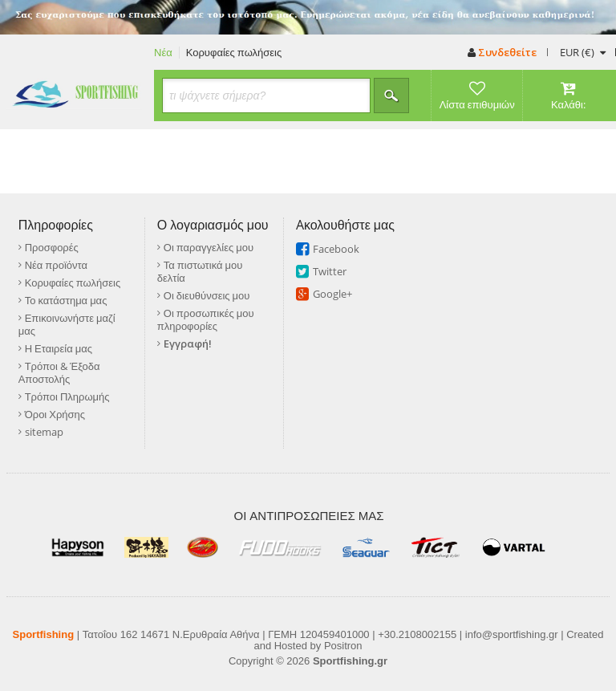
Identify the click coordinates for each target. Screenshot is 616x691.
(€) (582, 52)
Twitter (330, 271)
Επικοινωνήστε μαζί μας (67, 324)
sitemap (44, 432)
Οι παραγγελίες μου (209, 247)
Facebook (336, 249)
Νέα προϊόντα (56, 265)
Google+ (332, 294)
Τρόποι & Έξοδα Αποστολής (59, 372)
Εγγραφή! (188, 343)
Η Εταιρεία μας (59, 348)
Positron (343, 646)
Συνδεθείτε (502, 52)
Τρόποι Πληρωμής (67, 396)
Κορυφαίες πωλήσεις (234, 53)
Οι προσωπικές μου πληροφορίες (206, 319)
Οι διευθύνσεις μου (207, 295)
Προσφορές (52, 247)
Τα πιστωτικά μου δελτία (200, 271)
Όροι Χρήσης (55, 414)
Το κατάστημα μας (66, 300)
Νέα (163, 53)
